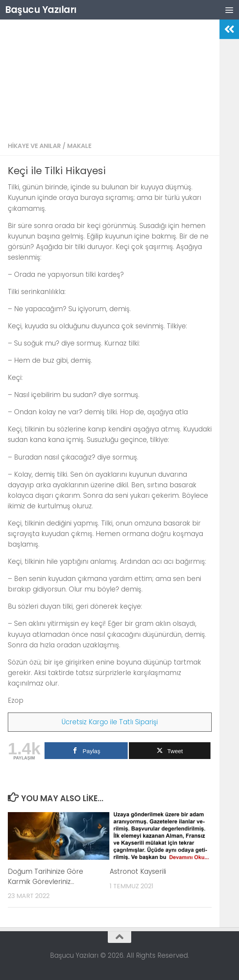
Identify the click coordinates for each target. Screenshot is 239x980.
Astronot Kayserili (138, 871)
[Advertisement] (110, 78)
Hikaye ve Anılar (34, 146)
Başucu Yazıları (41, 10)
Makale (79, 146)
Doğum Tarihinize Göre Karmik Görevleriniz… (45, 876)
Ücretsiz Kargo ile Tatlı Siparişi (110, 722)
